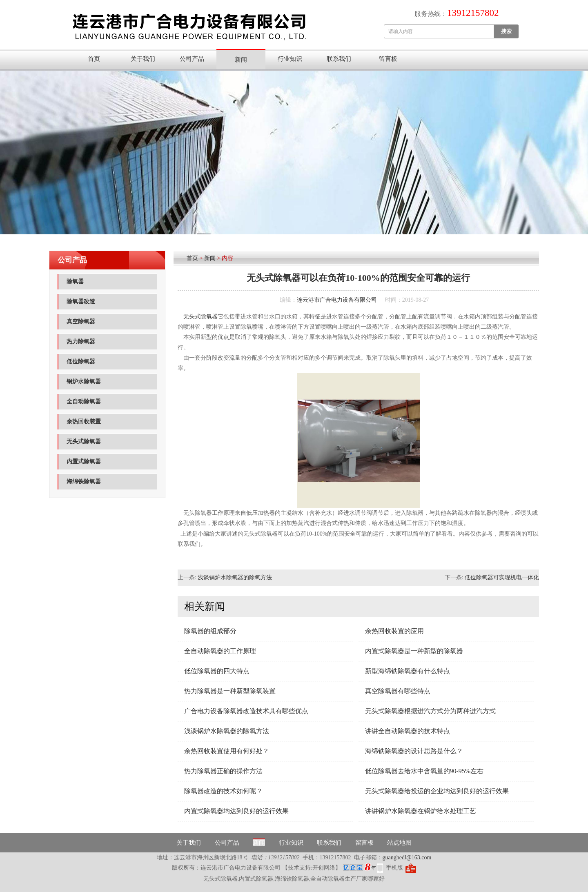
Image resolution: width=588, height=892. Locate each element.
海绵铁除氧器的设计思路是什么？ (414, 751)
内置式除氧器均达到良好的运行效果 (236, 811)
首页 (94, 59)
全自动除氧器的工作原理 (220, 651)
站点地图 (399, 843)
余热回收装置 (84, 422)
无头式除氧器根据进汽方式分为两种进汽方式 (430, 711)
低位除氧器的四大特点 (217, 671)
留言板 (388, 59)
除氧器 (75, 281)
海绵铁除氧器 (84, 482)
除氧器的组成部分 (210, 631)
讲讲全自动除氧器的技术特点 (408, 731)
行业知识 (290, 59)
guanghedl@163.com (407, 858)
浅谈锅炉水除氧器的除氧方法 (235, 577)
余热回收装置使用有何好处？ (227, 751)
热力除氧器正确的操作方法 (223, 771)
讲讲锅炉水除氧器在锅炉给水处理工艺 (421, 811)
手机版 (394, 868)
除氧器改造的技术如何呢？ (223, 791)
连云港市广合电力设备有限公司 (337, 300)
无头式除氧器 (84, 442)
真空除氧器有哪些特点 (398, 691)
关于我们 (143, 59)
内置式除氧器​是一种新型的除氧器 (414, 651)
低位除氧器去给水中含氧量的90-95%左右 (424, 771)
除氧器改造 (81, 301)
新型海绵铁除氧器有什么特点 (408, 671)
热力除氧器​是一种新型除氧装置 (230, 691)
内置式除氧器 (84, 462)
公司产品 (192, 59)
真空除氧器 (81, 321)
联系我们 (339, 59)
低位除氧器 (81, 361)
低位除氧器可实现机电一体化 (502, 577)
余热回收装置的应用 (394, 631)
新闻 (241, 60)
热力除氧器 (81, 341)
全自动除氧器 (84, 402)
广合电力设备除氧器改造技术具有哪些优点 (246, 711)
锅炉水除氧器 (84, 381)
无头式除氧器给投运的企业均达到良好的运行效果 (437, 791)
